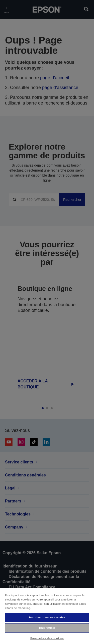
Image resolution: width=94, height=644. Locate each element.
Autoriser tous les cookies (47, 617)
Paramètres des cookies (47, 638)
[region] (47, 616)
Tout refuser (47, 628)
